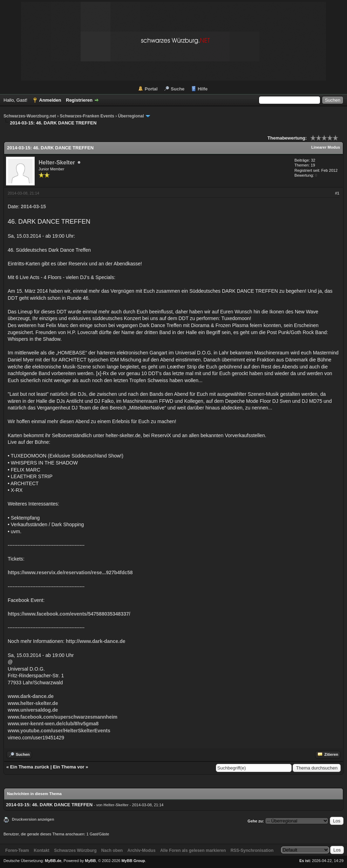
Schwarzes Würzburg (75, 850)
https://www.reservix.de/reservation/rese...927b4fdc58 (70, 572)
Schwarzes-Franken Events (87, 116)
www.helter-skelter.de (33, 703)
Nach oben (112, 850)
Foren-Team (17, 850)
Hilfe (203, 89)
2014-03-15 (33, 206)
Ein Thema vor (69, 767)
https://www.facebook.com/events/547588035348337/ (69, 614)
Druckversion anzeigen (33, 819)
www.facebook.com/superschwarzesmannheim (63, 717)
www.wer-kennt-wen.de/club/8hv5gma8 (53, 724)
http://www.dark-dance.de (96, 641)
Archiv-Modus (142, 850)
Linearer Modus (326, 147)
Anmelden (50, 100)
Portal (151, 89)
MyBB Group (133, 861)
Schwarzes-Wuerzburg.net (30, 116)
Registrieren (79, 100)
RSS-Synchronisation (252, 850)
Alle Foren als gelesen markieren (193, 850)
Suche (178, 89)
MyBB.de (53, 861)
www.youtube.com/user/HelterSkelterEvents (59, 731)
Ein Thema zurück (30, 767)
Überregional (131, 116)
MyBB (90, 861)
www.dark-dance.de (31, 696)
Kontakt (42, 850)
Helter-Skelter (57, 162)
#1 (337, 193)
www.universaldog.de (33, 710)
